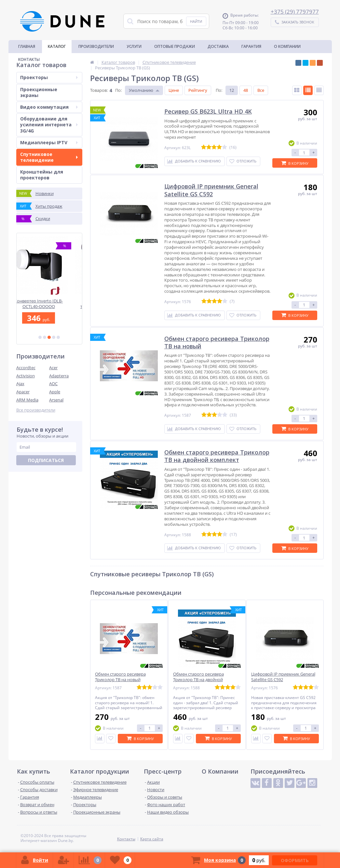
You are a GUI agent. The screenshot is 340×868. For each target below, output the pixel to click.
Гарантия (251, 46)
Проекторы (49, 77)
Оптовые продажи (175, 46)
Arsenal (56, 400)
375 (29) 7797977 (296, 12)
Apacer (23, 392)
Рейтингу (198, 90)
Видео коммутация (49, 107)
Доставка (218, 46)
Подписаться (46, 460)
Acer (53, 368)
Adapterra (59, 376)
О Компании (287, 46)
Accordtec (26, 368)
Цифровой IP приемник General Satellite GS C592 (283, 677)
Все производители (36, 410)
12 (232, 90)
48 (246, 90)
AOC (53, 384)
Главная (27, 46)
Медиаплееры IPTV (49, 142)
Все (261, 90)
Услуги (134, 46)
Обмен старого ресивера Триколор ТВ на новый (120, 677)
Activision (26, 376)
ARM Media (27, 400)
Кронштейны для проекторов (42, 175)
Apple (55, 392)
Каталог (57, 46)
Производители (96, 46)
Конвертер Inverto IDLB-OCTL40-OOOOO (49, 304)
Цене (174, 90)
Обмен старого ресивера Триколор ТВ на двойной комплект (198, 680)
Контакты (29, 59)
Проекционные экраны (39, 92)
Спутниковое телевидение (49, 157)
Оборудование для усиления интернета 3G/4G (49, 125)
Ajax (20, 384)
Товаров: (99, 90)
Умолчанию (141, 90)
